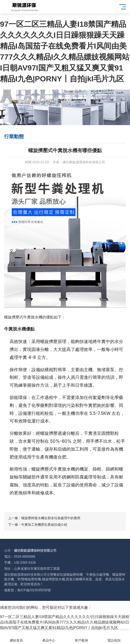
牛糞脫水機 (33, 317)
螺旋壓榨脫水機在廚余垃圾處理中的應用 (51, 518)
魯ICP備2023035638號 (34, 590)
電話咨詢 (114, 637)
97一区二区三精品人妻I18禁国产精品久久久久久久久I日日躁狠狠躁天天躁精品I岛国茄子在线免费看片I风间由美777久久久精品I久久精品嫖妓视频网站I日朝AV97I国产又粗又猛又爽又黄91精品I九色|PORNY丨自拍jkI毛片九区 (65, 622)
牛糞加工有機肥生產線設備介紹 (44, 525)
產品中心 (49, 637)
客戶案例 (81, 637)
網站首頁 (16, 637)
